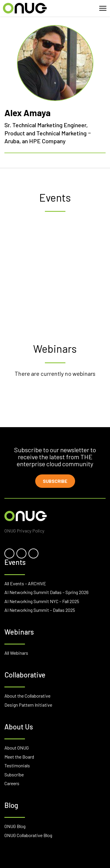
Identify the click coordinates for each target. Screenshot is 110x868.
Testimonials (17, 765)
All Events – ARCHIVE (25, 583)
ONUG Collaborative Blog (28, 835)
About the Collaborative (27, 696)
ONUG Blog (15, 826)
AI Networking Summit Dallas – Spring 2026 (46, 592)
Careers (12, 783)
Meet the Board (19, 757)
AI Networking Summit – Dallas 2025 (40, 610)
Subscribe (55, 481)
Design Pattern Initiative (28, 705)
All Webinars (16, 653)
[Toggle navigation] (103, 8)
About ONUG (17, 748)
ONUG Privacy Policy (24, 531)
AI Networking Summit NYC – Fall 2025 (42, 601)
